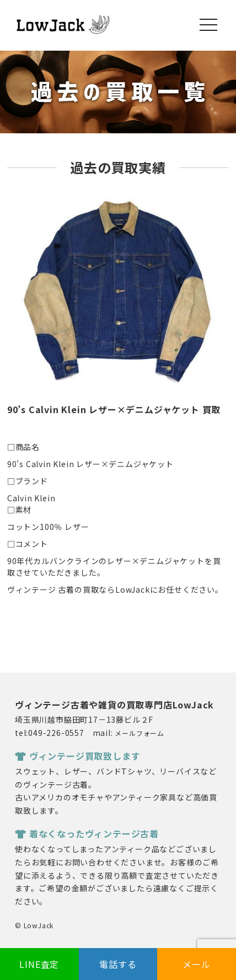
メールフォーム (140, 733)
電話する (118, 964)
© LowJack (34, 925)
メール (196, 964)
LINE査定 (39, 964)
